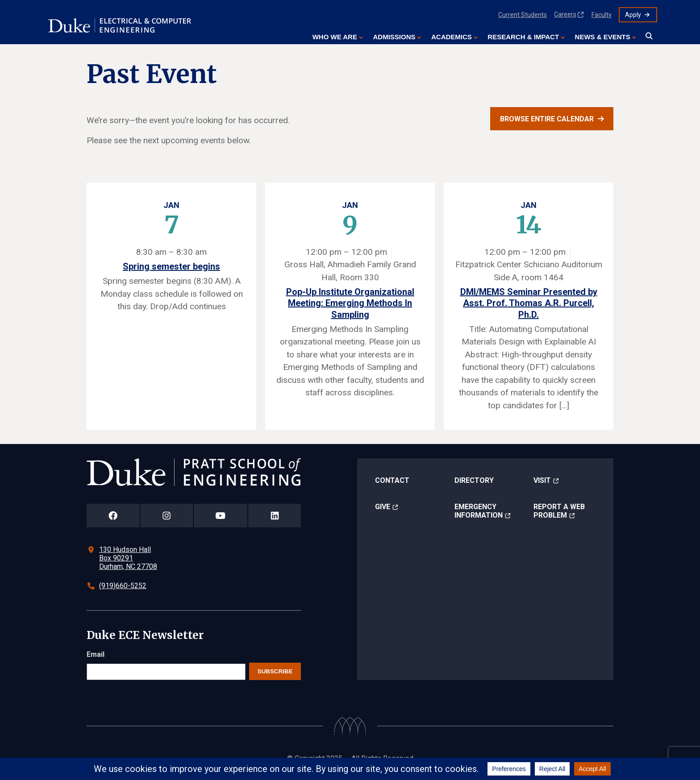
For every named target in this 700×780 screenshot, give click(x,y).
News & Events (603, 37)
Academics (452, 37)
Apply (633, 15)
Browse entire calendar (547, 119)
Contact (392, 480)
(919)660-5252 (123, 586)
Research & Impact (523, 37)
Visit (542, 480)
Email (96, 654)
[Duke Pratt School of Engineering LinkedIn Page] (275, 516)
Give (383, 507)
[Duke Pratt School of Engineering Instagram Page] (167, 516)
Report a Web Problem (559, 511)
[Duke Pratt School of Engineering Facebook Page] (113, 516)
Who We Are (335, 37)
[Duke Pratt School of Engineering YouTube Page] (221, 516)
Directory (474, 480)
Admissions (394, 37)
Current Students (523, 15)
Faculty (602, 15)
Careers (565, 14)
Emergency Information (479, 511)
